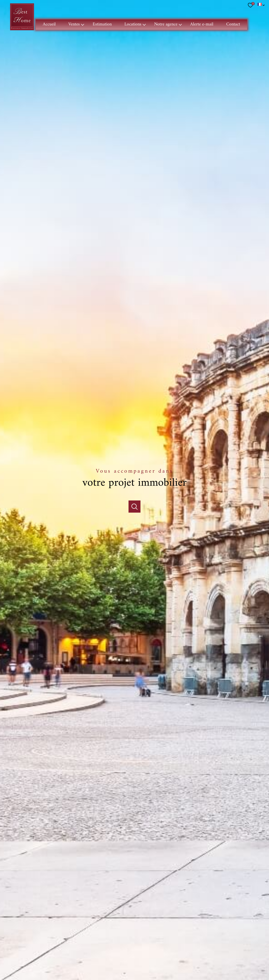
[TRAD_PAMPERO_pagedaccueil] (22, 29)
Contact (233, 24)
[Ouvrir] (135, 492)
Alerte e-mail (202, 24)
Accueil (49, 24)
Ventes (74, 24)
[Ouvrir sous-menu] (83, 25)
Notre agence (166, 24)
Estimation (102, 24)
